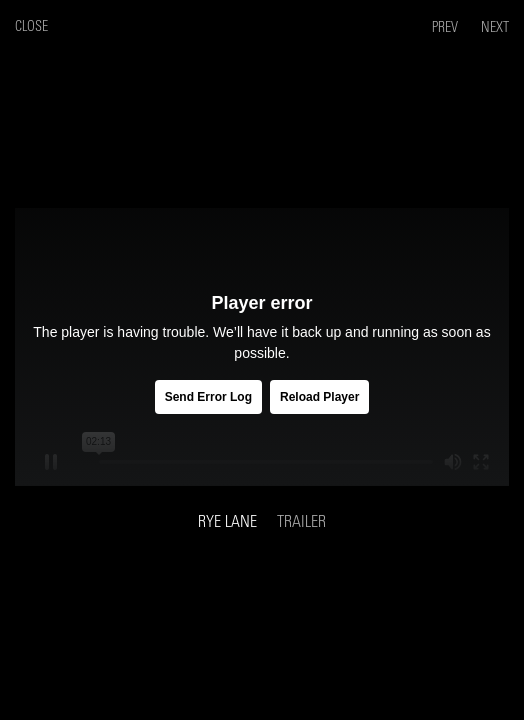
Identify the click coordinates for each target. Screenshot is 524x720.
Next (495, 27)
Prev (446, 27)
